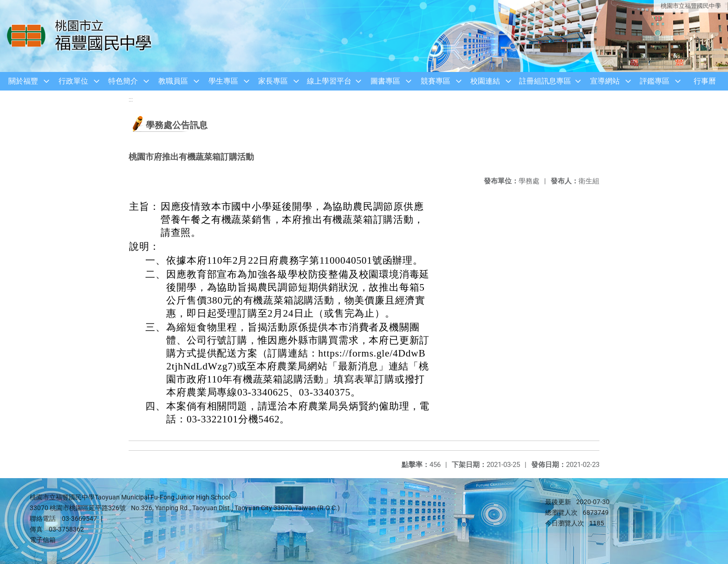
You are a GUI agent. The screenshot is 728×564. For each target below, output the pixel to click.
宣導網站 (605, 81)
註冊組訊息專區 (545, 81)
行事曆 (705, 81)
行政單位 (73, 81)
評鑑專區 (655, 81)
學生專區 (223, 81)
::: (131, 100)
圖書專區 (385, 81)
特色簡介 (123, 81)
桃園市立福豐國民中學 (691, 6)
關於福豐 (23, 81)
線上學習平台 (329, 81)
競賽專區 (435, 81)
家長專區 (273, 81)
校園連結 (485, 81)
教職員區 (173, 81)
